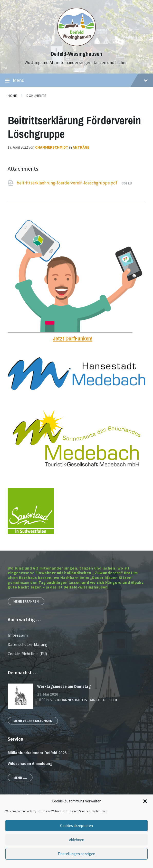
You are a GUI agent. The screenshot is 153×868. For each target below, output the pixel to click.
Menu (76, 80)
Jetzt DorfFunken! (73, 339)
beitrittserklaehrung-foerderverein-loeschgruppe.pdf (67, 183)
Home (12, 96)
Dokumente (36, 96)
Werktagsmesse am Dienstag (64, 686)
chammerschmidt (52, 147)
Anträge (81, 147)
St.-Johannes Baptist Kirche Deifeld (83, 700)
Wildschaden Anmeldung (30, 763)
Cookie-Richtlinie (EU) (27, 654)
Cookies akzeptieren (76, 826)
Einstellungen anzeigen (76, 854)
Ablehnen (77, 840)
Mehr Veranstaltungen (33, 721)
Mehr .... (20, 778)
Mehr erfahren (26, 601)
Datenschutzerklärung (28, 644)
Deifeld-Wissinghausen (76, 54)
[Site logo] (76, 45)
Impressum (18, 635)
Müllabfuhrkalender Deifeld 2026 (37, 753)
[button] (145, 801)
